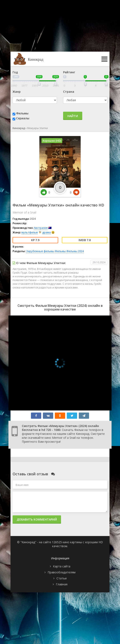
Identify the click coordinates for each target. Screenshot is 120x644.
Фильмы (22, 113)
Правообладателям (62, 572)
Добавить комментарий (37, 519)
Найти (73, 116)
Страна (69, 92)
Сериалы (23, 118)
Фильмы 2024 (75, 251)
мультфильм (30, 232)
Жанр (17, 92)
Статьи (62, 578)
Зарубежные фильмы (40, 251)
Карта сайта (62, 566)
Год (15, 72)
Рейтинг (69, 72)
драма (46, 232)
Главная (62, 584)
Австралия (41, 228)
